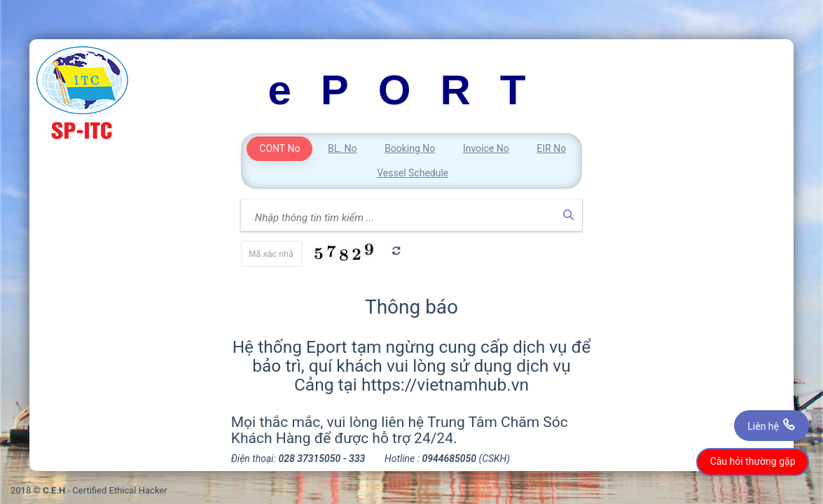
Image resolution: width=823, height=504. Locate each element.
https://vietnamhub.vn (445, 385)
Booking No (410, 148)
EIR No (551, 148)
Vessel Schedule (413, 173)
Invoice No (486, 148)
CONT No (279, 148)
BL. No (342, 148)
